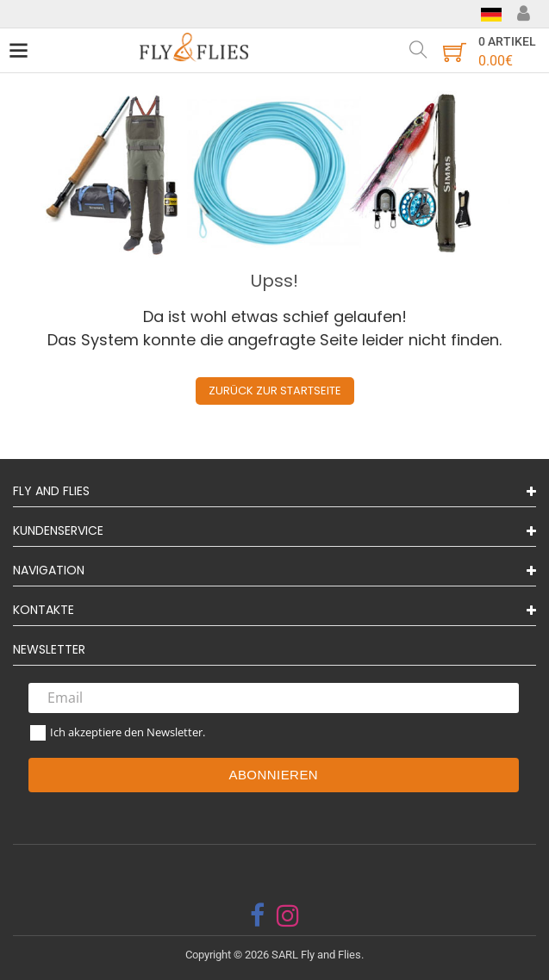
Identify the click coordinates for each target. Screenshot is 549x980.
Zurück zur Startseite (275, 391)
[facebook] (257, 915)
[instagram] (288, 915)
